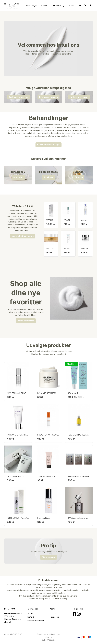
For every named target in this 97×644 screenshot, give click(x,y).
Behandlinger (31, 5)
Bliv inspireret (48, 557)
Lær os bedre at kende (23, 236)
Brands (44, 5)
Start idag (18, 177)
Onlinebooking (58, 5)
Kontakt (30, 617)
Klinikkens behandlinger (48, 144)
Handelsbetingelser (35, 620)
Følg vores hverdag (48, 97)
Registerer (54, 617)
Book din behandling (18, 97)
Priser (71, 5)
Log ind (53, 613)
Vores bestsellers (26, 321)
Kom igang (49, 177)
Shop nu (79, 177)
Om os (30, 613)
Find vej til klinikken (79, 97)
